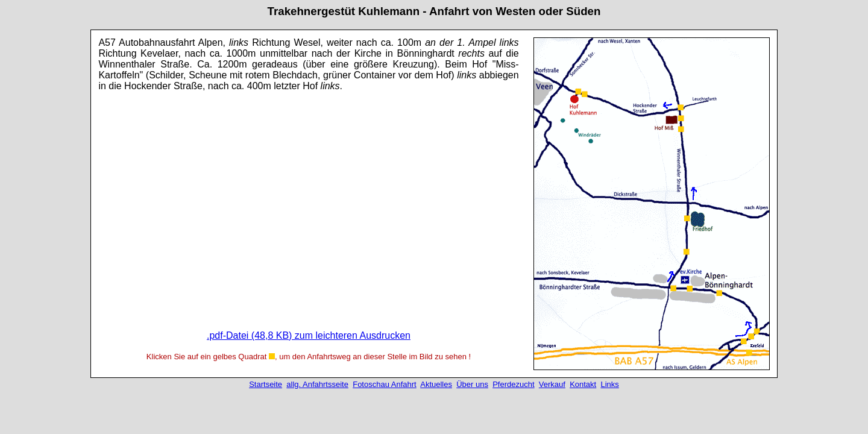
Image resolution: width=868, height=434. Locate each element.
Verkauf (552, 384)
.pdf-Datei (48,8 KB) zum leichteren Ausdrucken (309, 335)
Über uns (472, 384)
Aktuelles (436, 384)
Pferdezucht (513, 384)
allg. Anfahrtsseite (317, 384)
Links (609, 384)
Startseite (266, 384)
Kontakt (583, 384)
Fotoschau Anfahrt (385, 384)
